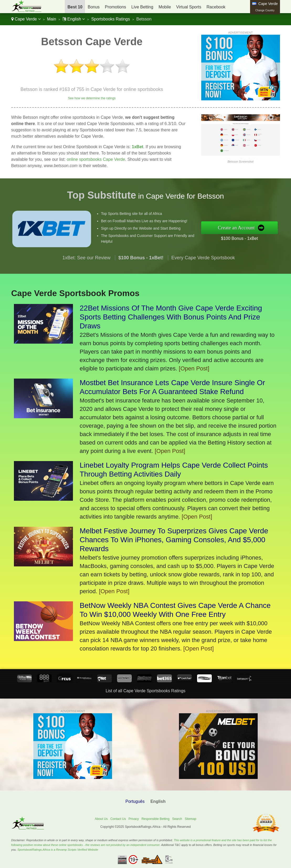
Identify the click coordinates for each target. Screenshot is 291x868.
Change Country (265, 10)
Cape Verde (26, 19)
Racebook (216, 7)
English (74, 19)
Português (135, 801)
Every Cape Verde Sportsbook (203, 265)
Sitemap (191, 819)
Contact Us (118, 819)
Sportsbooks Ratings (111, 19)
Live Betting (142, 7)
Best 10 (75, 7)
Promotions (116, 7)
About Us (101, 819)
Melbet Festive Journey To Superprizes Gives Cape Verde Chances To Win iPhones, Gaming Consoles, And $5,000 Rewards (174, 540)
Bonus (94, 7)
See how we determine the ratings (92, 98)
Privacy (134, 819)
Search (177, 819)
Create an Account (245, 228)
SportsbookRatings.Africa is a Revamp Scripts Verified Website (58, 850)
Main (52, 19)
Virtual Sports (189, 7)
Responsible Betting (155, 819)
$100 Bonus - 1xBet (247, 237)
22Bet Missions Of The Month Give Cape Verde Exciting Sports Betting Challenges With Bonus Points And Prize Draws (171, 317)
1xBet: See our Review (86, 265)
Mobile (165, 7)
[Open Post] (194, 368)
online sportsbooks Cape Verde (96, 159)
